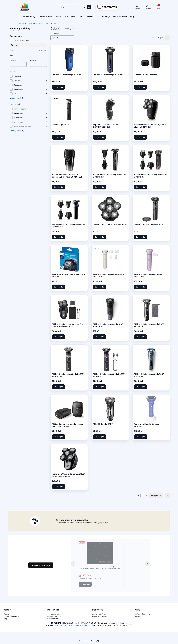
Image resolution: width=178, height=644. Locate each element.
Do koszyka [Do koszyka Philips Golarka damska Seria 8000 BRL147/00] (100, 287)
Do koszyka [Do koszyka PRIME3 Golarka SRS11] (100, 437)
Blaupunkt (18, 76)
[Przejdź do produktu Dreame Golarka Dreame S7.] (151, 60)
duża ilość (18, 118)
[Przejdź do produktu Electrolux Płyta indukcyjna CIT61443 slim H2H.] (100, 553)
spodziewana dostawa (23, 126)
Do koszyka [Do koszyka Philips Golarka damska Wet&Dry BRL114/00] (141, 287)
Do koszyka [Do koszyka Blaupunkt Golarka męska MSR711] (100, 87)
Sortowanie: (55, 33)
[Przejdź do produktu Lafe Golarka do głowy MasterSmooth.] (110, 209)
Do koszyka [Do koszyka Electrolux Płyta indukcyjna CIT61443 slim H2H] (85, 584)
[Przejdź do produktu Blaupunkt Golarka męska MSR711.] (110, 60)
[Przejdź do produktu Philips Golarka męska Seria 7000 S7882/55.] (151, 359)
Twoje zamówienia (54, 614)
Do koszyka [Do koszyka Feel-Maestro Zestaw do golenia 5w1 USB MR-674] (141, 187)
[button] (89, 7)
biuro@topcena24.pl (80, 625)
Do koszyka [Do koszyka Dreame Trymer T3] (59, 137)
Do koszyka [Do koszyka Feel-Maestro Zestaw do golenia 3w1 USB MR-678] (100, 187)
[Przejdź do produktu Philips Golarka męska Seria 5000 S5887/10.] (151, 309)
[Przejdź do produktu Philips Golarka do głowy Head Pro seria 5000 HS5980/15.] (69, 309)
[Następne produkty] (156, 496)
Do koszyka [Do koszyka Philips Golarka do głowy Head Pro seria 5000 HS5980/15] (59, 337)
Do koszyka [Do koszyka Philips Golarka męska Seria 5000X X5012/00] (100, 387)
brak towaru (19, 122)
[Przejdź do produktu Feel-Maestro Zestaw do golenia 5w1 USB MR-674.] (151, 159)
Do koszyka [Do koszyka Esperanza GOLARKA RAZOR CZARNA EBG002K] (100, 137)
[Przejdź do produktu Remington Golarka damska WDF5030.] (151, 409)
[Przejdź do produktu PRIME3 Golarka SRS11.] (110, 409)
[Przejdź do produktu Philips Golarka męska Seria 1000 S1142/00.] (110, 309)
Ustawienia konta (54, 616)
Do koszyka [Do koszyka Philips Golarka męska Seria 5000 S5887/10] (141, 337)
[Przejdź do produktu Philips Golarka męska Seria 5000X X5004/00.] (69, 359)
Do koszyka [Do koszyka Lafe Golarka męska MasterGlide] (141, 237)
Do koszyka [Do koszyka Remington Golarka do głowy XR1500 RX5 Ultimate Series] (59, 486)
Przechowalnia (53, 619)
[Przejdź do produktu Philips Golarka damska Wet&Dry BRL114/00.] (151, 259)
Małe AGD (32, 24)
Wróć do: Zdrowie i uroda (20, 40)
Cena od (13, 60)
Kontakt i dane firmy (142, 614)
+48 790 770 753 (62, 625)
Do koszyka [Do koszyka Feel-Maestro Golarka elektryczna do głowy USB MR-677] (141, 137)
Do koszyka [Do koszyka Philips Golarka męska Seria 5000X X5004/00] (59, 387)
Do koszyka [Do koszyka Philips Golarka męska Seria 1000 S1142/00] (100, 337)
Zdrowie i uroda (43, 24)
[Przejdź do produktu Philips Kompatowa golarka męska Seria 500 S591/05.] (69, 409)
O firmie (138, 616)
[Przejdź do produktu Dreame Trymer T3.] (69, 109)
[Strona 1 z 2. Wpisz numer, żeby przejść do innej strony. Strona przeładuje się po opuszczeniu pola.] (159, 38)
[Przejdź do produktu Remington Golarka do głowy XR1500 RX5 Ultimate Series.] (69, 459)
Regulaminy (8, 614)
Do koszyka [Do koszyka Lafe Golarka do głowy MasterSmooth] (100, 237)
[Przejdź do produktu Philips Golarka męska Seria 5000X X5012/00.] (110, 359)
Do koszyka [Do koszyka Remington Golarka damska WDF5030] (141, 437)
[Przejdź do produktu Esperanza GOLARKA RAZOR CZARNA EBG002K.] (110, 109)
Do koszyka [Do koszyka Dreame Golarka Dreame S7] (141, 87)
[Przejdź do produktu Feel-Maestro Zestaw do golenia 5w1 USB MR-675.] (69, 209)
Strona (154, 38)
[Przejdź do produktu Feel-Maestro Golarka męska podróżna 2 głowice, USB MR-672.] (69, 159)
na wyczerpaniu (20, 109)
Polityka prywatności (99, 614)
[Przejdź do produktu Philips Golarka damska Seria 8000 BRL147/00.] (110, 259)
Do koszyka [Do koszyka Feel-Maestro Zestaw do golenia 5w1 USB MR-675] (59, 237)
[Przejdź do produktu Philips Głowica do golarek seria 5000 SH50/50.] (69, 259)
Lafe (16, 94)
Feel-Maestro (19, 89)
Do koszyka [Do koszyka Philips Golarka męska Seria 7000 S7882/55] (141, 387)
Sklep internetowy (88, 641)
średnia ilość (19, 113)
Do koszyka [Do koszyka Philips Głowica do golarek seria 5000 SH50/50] (59, 287)
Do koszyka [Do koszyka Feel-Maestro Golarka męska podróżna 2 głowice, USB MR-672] (59, 187)
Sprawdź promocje (41, 565)
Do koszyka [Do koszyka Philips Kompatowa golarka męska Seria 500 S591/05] (59, 437)
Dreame (17, 81)
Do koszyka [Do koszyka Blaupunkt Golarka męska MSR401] (59, 87)
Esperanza (18, 85)
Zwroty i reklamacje (11, 616)
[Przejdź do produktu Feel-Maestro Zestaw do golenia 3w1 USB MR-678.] (110, 159)
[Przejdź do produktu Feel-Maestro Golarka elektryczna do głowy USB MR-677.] (151, 109)
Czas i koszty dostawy (100, 616)
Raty (6, 619)
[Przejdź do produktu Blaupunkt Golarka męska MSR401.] (69, 60)
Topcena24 (22, 24)
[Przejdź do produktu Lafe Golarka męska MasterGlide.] (151, 209)
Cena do (34, 60)
